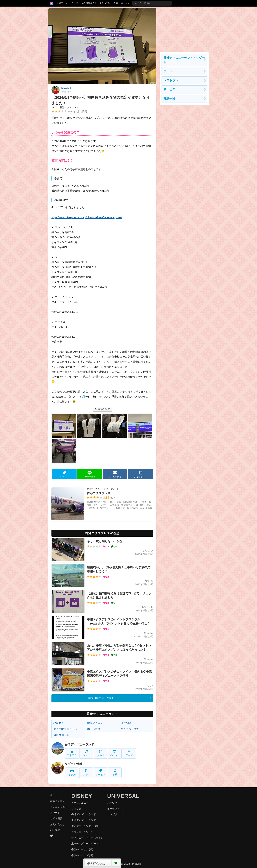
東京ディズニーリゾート (85, 843)
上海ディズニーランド (84, 820)
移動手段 (169, 99)
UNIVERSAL (123, 796)
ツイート (64, 474)
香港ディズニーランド (67, 3)
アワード (55, 812)
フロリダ (76, 809)
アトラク (72, 753)
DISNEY (82, 796)
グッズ (129, 753)
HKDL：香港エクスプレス (65, 107)
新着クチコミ (95, 723)
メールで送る (115, 474)
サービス (100, 772)
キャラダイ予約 (130, 729)
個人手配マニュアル (65, 729)
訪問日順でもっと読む (101, 698)
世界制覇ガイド (89, 3)
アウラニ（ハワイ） (82, 832)
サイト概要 (56, 818)
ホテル (72, 772)
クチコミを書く (59, 807)
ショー (86, 753)
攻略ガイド (60, 723)
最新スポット (61, 735)
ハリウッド (113, 803)
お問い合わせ (58, 824)
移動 (115, 772)
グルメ (101, 753)
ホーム (54, 795)
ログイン (125, 3)
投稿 (116, 3)
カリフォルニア (80, 803)
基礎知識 (126, 723)
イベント (115, 753)
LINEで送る (90, 474)
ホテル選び (94, 729)
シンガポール (115, 814)
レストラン (171, 80)
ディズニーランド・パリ (85, 826)
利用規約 (55, 830)
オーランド (113, 809)
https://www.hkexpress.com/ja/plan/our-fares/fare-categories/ (87, 217)
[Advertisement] (184, 29)
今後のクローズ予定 (82, 855)
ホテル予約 (105, 3)
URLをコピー (140, 474)
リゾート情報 (73, 764)
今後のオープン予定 (82, 849)
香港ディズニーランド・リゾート (184, 60)
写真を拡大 (102, 409)
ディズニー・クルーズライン (87, 838)
